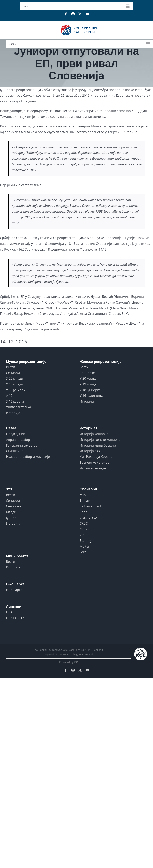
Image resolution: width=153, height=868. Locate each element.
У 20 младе (88, 378)
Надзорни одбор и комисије (28, 457)
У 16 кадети (15, 401)
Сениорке (87, 373)
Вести (10, 367)
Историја (13, 413)
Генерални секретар (22, 445)
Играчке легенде (93, 468)
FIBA (9, 612)
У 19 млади (14, 384)
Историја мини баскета (98, 445)
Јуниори (12, 518)
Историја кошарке (94, 434)
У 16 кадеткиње (92, 396)
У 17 (9, 396)
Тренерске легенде (94, 462)
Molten (85, 546)
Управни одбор (18, 440)
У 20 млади (14, 378)
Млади (11, 512)
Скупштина (15, 451)
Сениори (13, 373)
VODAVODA (88, 518)
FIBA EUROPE (16, 618)
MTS (83, 495)
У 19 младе (88, 384)
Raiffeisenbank (91, 506)
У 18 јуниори (16, 390)
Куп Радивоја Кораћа (96, 457)
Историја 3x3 (90, 451)
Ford (83, 552)
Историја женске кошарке (100, 440)
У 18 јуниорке (90, 390)
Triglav (85, 501)
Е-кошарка (14, 590)
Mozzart (86, 529)
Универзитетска (19, 407)
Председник (15, 434)
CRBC (84, 523)
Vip (82, 535)
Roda (84, 512)
